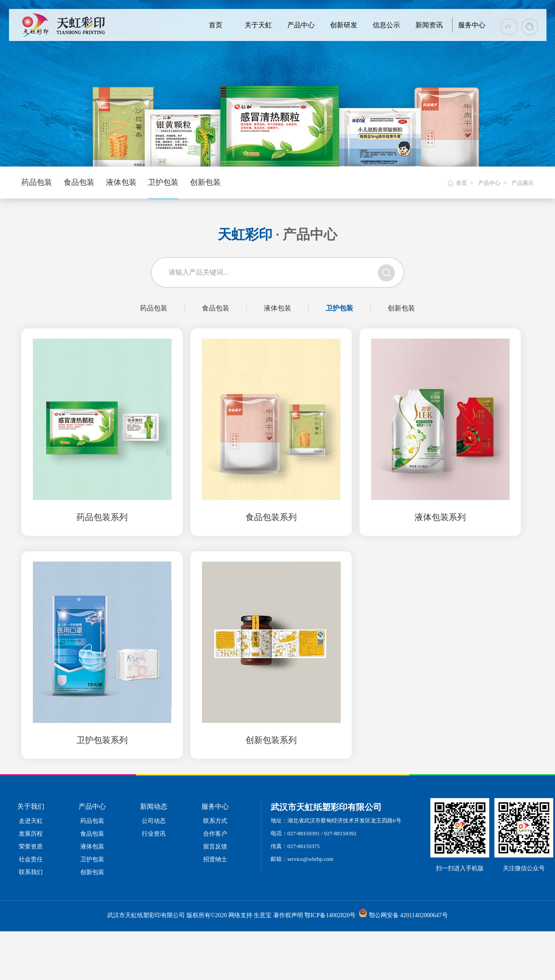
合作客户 (215, 834)
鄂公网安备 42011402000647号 (408, 915)
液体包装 (121, 182)
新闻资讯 (429, 25)
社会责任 (31, 859)
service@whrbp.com (310, 859)
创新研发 (344, 25)
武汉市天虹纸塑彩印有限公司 (146, 915)
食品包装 (79, 182)
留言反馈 (215, 847)
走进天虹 (31, 821)
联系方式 (215, 821)
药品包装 (37, 182)
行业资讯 (154, 834)
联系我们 (31, 872)
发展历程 (31, 834)
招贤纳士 (215, 859)
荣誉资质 (31, 847)
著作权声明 (288, 915)
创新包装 (205, 182)
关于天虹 (258, 25)
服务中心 (472, 25)
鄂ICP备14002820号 (330, 915)
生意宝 (263, 915)
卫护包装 (163, 182)
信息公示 (386, 25)
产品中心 (301, 25)
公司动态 (154, 821)
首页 (216, 25)
